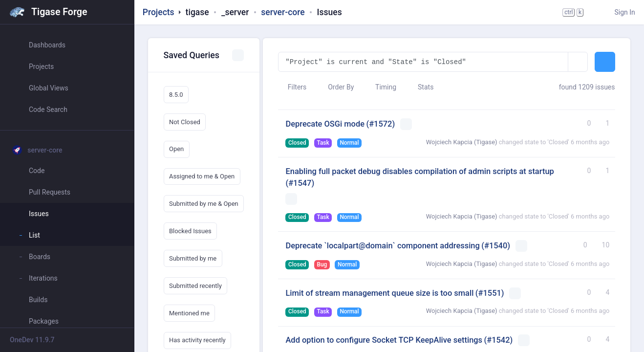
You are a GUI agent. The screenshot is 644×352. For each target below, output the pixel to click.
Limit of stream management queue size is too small (379, 293)
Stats (421, 87)
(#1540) (496, 246)
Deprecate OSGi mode (325, 124)
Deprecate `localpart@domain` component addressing (382, 246)
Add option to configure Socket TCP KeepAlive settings (384, 340)
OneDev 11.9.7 (32, 340)
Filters (292, 87)
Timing (381, 87)
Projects (159, 12)
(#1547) (300, 183)
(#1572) (380, 124)
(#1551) (490, 293)
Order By (336, 87)
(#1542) (499, 340)
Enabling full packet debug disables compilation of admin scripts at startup (419, 171)
